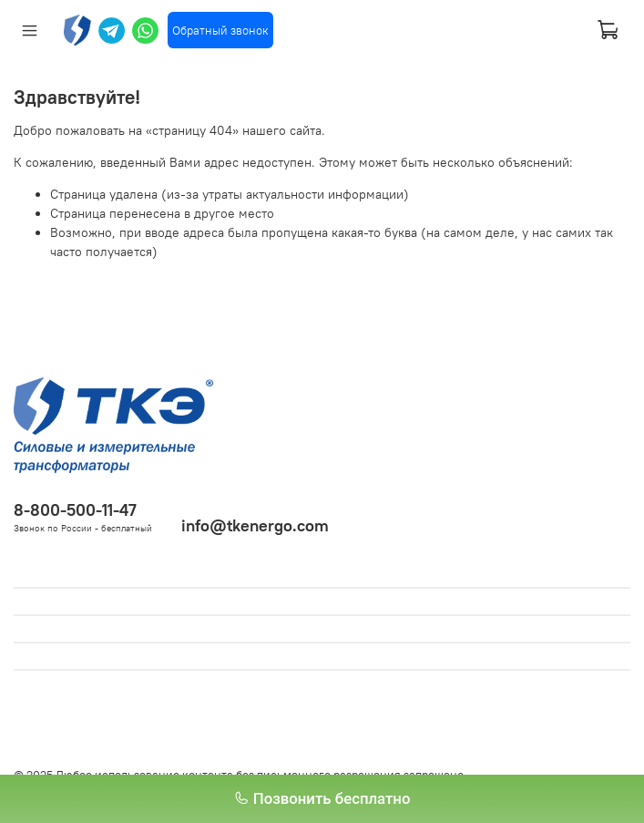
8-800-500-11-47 (75, 510)
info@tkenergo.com (255, 525)
